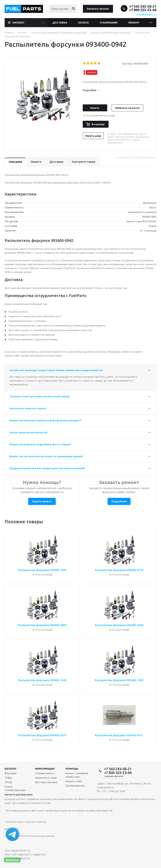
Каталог (19, 23)
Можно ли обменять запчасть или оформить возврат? (45, 420)
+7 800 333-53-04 (143, 10)
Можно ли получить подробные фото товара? (40, 444)
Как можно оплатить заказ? (28, 408)
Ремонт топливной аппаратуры (77, 775)
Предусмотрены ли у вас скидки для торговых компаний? (47, 468)
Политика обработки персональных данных (30, 836)
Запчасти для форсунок (19, 794)
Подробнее (119, 501)
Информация (45, 769)
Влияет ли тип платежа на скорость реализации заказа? (46, 456)
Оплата (83, 23)
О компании (109, 23)
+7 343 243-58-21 (143, 6)
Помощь (72, 769)
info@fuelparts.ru (146, 14)
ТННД (8, 782)
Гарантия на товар (46, 778)
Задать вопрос (42, 501)
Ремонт (134, 23)
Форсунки (10, 773)
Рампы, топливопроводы (15, 788)
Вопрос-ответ (74, 781)
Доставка (60, 23)
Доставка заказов (46, 782)
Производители (75, 786)
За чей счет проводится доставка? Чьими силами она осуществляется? (56, 370)
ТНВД (8, 778)
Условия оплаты (45, 773)
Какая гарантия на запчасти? (28, 432)
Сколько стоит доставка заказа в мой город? (40, 396)
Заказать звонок (98, 9)
